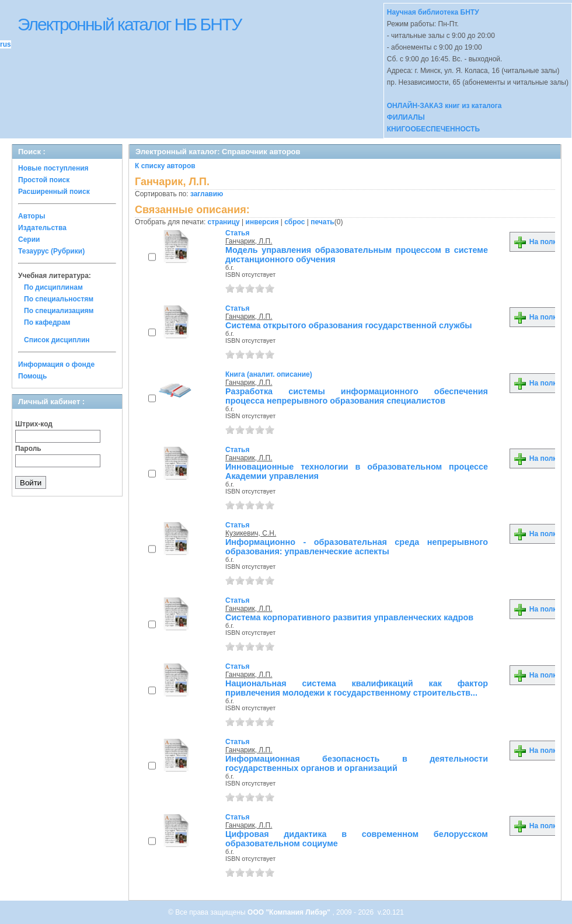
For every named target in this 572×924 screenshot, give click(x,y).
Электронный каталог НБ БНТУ (129, 24)
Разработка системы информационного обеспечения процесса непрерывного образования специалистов (357, 396)
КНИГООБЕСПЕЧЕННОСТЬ (433, 129)
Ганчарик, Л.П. (249, 241)
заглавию (207, 194)
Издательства (42, 228)
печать (322, 222)
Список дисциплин (57, 340)
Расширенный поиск (54, 192)
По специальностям (59, 299)
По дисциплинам (53, 287)
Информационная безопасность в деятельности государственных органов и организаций (357, 763)
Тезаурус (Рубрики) (51, 251)
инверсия (262, 222)
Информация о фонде (56, 364)
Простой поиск (44, 180)
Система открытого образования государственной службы (349, 325)
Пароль (28, 449)
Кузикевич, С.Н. (251, 533)
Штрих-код (34, 424)
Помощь (32, 376)
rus (6, 44)
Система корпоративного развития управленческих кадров (349, 617)
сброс (294, 222)
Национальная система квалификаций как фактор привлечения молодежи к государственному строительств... (357, 688)
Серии (29, 239)
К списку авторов (165, 166)
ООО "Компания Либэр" (290, 912)
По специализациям (59, 311)
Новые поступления (53, 168)
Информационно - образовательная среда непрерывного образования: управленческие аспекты (357, 547)
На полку (537, 242)
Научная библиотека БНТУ (433, 12)
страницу (224, 222)
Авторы (32, 216)
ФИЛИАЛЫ (406, 117)
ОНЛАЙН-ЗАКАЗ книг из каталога (444, 106)
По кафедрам (47, 322)
